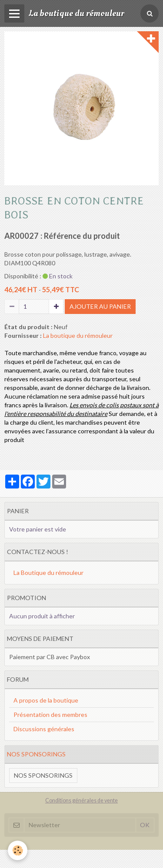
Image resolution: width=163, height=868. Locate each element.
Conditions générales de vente (81, 800)
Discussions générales (44, 729)
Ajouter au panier (100, 306)
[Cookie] (18, 850)
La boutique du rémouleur (78, 335)
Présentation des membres (50, 715)
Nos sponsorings (43, 775)
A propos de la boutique (46, 700)
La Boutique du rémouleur (48, 573)
